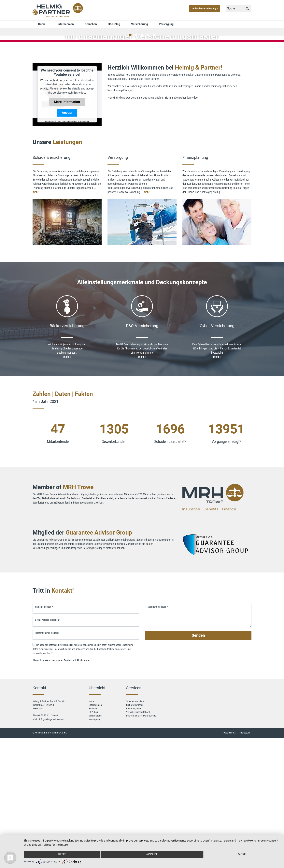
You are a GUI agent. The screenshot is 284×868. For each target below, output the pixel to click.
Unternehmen (65, 24)
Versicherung (140, 24)
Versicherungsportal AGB (138, 814)
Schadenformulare (135, 804)
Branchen (91, 24)
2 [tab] (136, 137)
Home (42, 24)
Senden (198, 737)
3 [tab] (142, 137)
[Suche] (235, 8)
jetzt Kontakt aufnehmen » (142, 100)
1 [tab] (130, 137)
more (242, 854)
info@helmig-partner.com (51, 822)
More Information (67, 204)
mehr (35, 294)
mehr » (67, 459)
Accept (67, 215)
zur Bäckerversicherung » (205, 8)
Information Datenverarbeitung (141, 818)
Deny (62, 854)
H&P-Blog (114, 24)
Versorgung (166, 24)
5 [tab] (154, 137)
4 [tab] (148, 137)
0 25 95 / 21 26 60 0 (49, 818)
